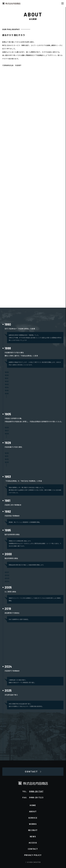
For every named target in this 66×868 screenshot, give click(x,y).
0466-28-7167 (36, 791)
